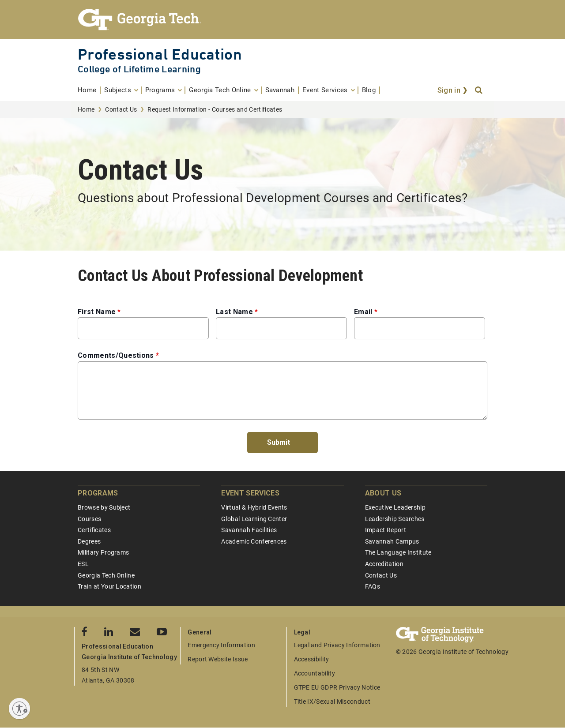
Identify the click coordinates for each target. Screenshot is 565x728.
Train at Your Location (109, 586)
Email (363, 312)
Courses (89, 519)
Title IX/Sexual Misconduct (332, 702)
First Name (97, 312)
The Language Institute (398, 552)
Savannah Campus (392, 541)
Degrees (89, 541)
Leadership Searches (395, 519)
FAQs (373, 586)
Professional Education (160, 54)
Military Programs (103, 552)
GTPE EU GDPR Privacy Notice (337, 687)
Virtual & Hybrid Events (254, 507)
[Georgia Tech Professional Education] (282, 19)
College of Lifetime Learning (139, 69)
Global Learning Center (254, 519)
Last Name (234, 312)
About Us (383, 493)
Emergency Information (221, 645)
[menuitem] (89, 90)
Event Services (250, 493)
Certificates (94, 530)
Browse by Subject (104, 507)
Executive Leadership (395, 507)
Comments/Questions (116, 355)
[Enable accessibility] (19, 709)
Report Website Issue (218, 659)
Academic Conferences (254, 541)
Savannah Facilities (249, 530)
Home (86, 109)
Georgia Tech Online (106, 575)
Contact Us (121, 109)
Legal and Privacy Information (337, 645)
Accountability (315, 673)
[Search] (479, 90)
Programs (98, 493)
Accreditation (384, 564)
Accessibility (312, 659)
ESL (83, 564)
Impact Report (386, 530)
